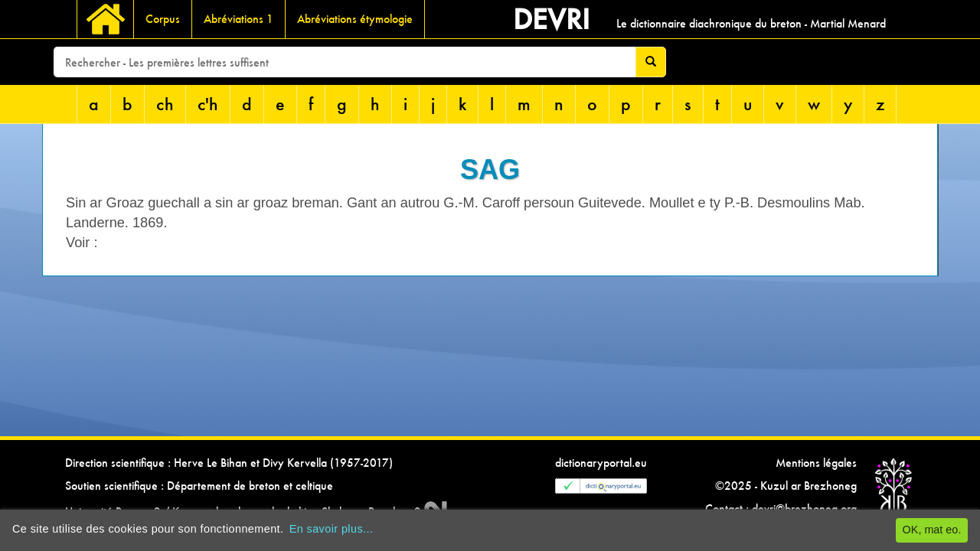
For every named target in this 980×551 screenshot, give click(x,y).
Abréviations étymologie (355, 19)
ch (165, 104)
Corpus (163, 19)
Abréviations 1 (238, 19)
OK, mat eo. (932, 530)
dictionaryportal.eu (601, 463)
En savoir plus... (332, 529)
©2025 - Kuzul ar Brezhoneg (786, 486)
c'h (208, 104)
